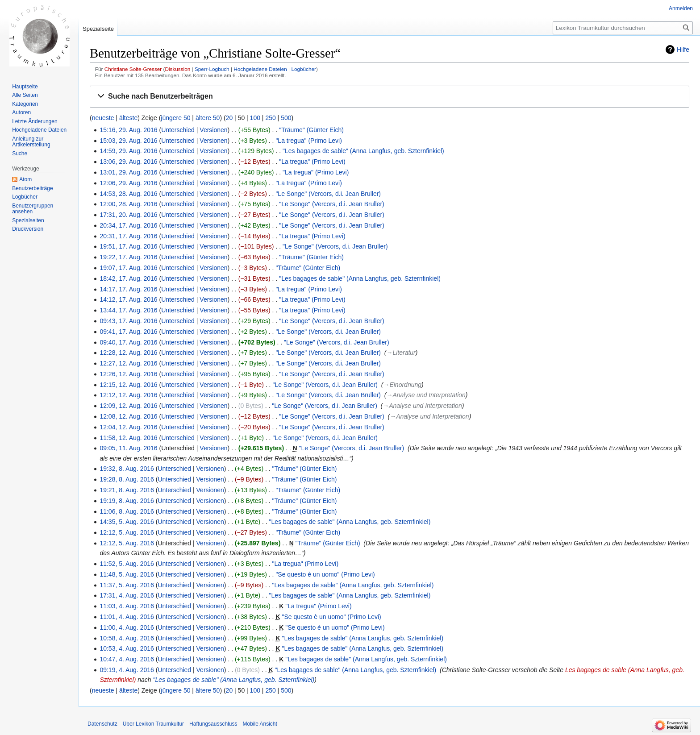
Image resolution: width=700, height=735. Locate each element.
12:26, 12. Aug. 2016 (128, 374)
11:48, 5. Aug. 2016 (127, 574)
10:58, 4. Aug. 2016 (127, 638)
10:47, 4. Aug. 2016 (127, 659)
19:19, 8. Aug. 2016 (127, 501)
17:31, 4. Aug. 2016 (127, 595)
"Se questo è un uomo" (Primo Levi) (325, 574)
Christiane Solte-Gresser (133, 69)
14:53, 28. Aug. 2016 (128, 194)
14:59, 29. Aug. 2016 (128, 151)
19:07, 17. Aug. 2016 (128, 268)
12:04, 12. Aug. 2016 (128, 427)
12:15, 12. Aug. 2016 (128, 385)
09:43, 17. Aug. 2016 (128, 321)
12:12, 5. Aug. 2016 (127, 532)
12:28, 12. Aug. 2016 (128, 353)
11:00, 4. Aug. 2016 (127, 627)
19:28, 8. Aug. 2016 (127, 479)
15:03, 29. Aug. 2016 (128, 141)
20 (229, 118)
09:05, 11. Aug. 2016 (128, 448)
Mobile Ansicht (260, 724)
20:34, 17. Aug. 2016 (128, 225)
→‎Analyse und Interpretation (426, 395)
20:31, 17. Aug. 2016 (128, 236)
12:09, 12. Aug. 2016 (128, 406)
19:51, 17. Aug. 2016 (128, 246)
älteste (128, 118)
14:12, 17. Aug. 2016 (128, 299)
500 (286, 118)
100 (255, 118)
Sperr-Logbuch (212, 69)
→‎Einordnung (402, 385)
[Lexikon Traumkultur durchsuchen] (623, 28)
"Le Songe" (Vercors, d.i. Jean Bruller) (328, 194)
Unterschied (178, 130)
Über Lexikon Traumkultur (153, 724)
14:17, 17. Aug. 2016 (128, 289)
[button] (390, 97)
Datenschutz (102, 724)
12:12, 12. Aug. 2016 (128, 395)
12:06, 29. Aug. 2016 (128, 183)
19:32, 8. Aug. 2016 (127, 469)
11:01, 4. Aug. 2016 (127, 617)
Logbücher (304, 69)
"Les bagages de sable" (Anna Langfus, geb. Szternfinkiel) (363, 151)
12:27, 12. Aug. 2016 (128, 363)
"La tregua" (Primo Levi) (308, 141)
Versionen (213, 130)
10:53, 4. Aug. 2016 (127, 648)
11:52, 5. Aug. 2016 (127, 564)
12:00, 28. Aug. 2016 (128, 204)
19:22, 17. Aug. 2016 (128, 257)
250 (270, 118)
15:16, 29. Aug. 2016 (128, 130)
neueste (103, 118)
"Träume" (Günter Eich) (311, 130)
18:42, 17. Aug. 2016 (128, 278)
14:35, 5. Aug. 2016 (127, 522)
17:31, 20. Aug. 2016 (128, 215)
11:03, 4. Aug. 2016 (127, 606)
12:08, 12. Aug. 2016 (128, 416)
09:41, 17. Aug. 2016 (128, 332)
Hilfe (683, 50)
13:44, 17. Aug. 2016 (128, 310)
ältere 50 (208, 118)
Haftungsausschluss (213, 724)
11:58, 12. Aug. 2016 (128, 438)
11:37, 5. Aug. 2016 (127, 585)
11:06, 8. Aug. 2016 (127, 511)
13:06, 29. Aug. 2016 (128, 162)
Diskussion (177, 69)
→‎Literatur (401, 353)
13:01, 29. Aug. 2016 (128, 172)
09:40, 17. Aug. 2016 (128, 342)
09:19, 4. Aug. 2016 (127, 670)
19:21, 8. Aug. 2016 (127, 490)
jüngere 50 (175, 118)
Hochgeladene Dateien (260, 69)
